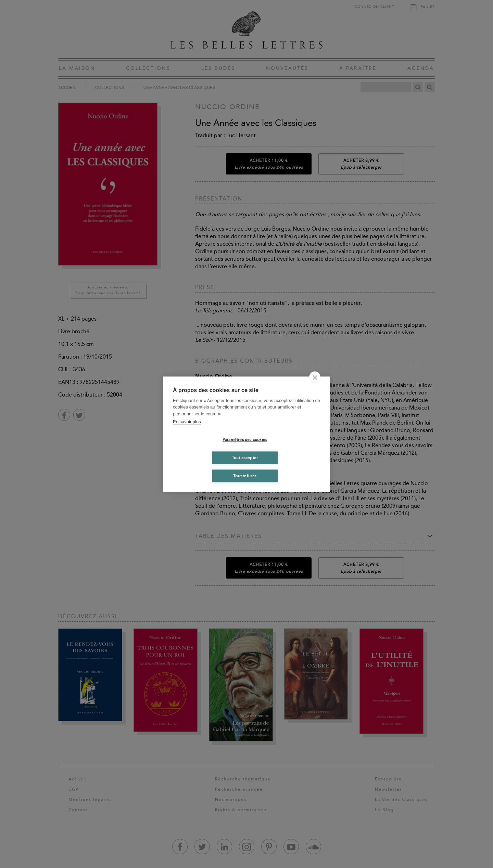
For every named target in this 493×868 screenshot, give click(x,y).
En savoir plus (187, 422)
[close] (315, 377)
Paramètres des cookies (245, 440)
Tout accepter (245, 458)
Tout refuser (245, 476)
